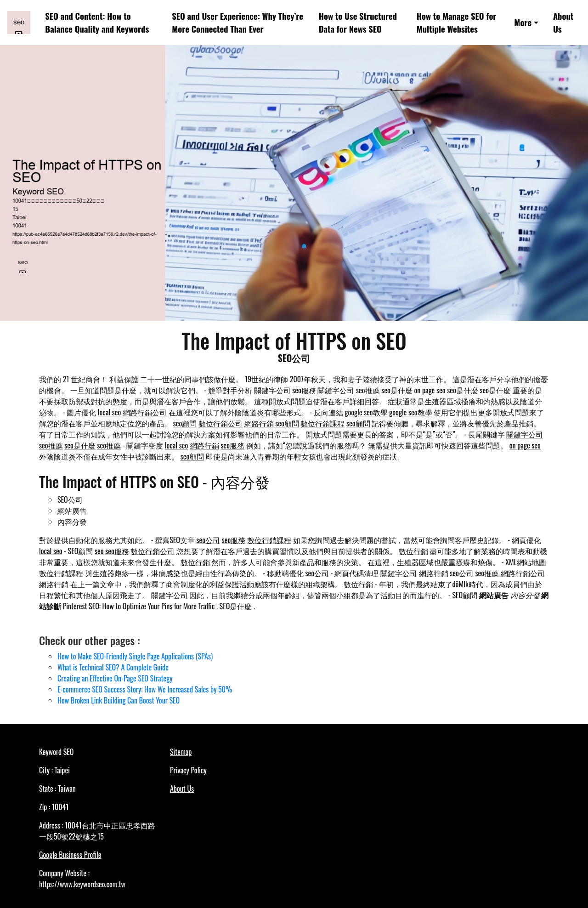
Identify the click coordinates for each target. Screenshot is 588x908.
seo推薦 (368, 390)
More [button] (523, 22)
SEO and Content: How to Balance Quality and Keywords (97, 22)
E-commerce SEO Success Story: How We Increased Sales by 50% (145, 689)
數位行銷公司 (220, 423)
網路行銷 (259, 423)
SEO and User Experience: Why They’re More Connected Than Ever (237, 22)
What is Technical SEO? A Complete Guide (113, 667)
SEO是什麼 (236, 606)
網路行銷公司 (145, 412)
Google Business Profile (70, 855)
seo (99, 551)
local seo (109, 412)
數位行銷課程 (322, 423)
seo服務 (304, 390)
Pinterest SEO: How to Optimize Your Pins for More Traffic (139, 606)
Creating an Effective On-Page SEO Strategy (115, 678)
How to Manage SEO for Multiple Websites (457, 22)
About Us (563, 22)
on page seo (430, 390)
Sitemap (181, 752)
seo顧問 (185, 423)
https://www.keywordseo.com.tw (82, 884)
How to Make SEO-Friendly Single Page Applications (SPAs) (135, 656)
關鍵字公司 (272, 390)
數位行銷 (413, 551)
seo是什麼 (397, 390)
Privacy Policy (188, 770)
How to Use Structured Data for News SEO (358, 22)
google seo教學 (366, 412)
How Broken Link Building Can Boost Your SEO (119, 700)
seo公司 (209, 540)
